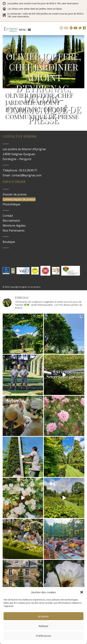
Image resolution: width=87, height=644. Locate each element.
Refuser (44, 626)
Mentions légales (14, 226)
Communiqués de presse (19, 199)
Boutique (9, 242)
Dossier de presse (15, 194)
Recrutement (11, 221)
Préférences (43, 636)
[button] (82, 592)
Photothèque (11, 204)
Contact (8, 216)
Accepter (43, 616)
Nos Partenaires (14, 230)
